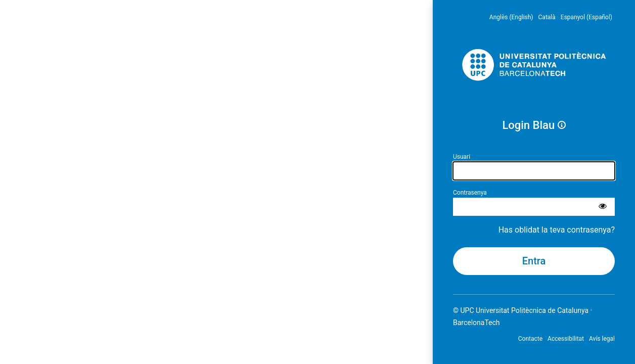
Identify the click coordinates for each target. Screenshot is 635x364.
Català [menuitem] (547, 17)
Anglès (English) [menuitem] (511, 17)
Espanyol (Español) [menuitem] (586, 17)
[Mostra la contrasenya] (603, 207)
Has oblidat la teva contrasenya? (557, 230)
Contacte (530, 339)
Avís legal (602, 339)
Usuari (462, 157)
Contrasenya (470, 193)
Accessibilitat (566, 339)
